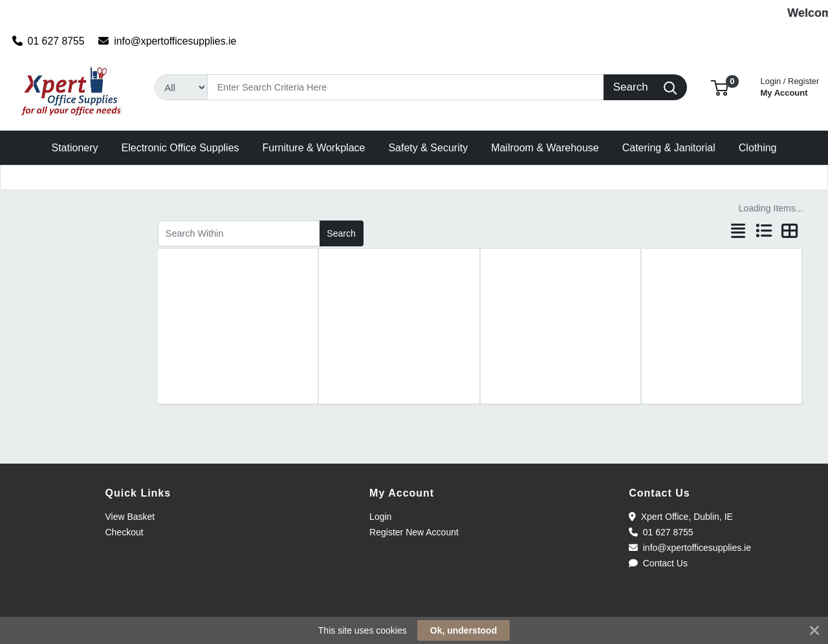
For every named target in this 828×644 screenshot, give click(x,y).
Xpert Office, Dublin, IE (681, 517)
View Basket (130, 517)
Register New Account (414, 532)
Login (380, 517)
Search (341, 233)
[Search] (406, 87)
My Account (790, 86)
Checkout (124, 532)
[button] (720, 87)
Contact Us (658, 563)
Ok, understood (463, 630)
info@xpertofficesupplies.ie (167, 41)
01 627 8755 (49, 41)
